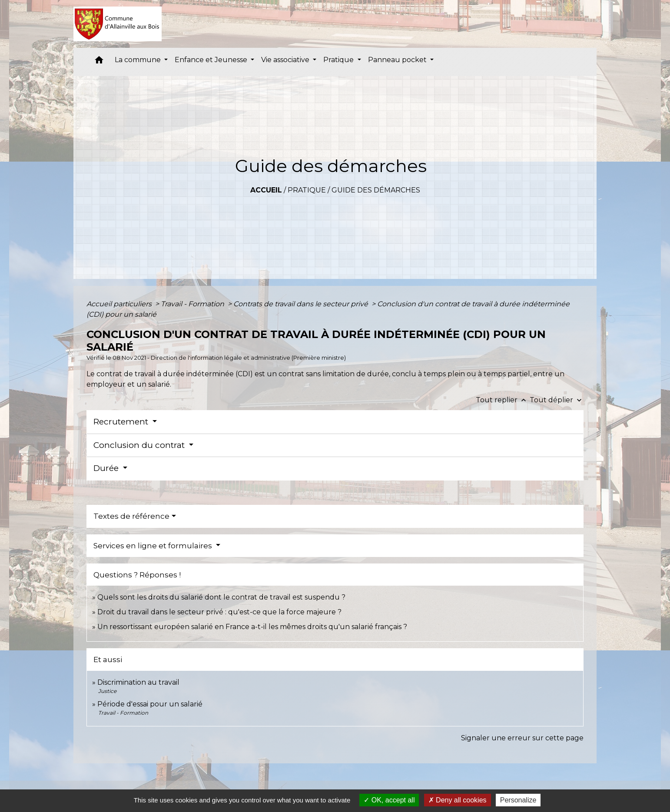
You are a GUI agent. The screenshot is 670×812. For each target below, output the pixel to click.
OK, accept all (389, 800)
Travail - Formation (193, 304)
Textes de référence (131, 516)
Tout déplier (557, 400)
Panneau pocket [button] (398, 60)
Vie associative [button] (286, 60)
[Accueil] (118, 24)
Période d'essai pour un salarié (150, 704)
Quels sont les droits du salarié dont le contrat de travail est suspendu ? (221, 597)
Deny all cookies (458, 800)
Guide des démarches (376, 190)
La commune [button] (139, 60)
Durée (107, 468)
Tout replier (503, 400)
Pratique (307, 190)
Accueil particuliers (120, 304)
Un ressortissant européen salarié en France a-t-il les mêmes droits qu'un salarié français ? (252, 627)
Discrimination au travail (138, 682)
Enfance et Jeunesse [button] (212, 60)
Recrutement (122, 422)
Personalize (518, 800)
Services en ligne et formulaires (154, 546)
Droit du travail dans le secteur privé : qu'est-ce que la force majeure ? (219, 612)
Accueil (266, 190)
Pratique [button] (339, 60)
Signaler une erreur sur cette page (522, 738)
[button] (99, 62)
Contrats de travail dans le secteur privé (302, 304)
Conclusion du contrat (140, 445)
